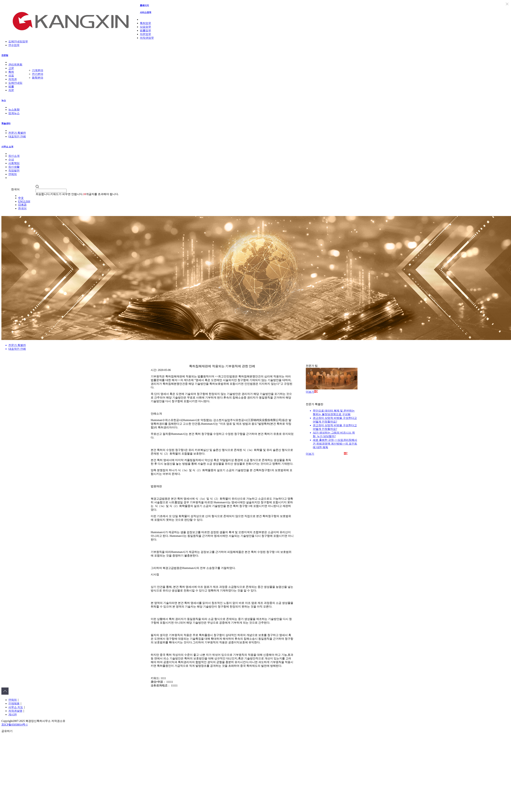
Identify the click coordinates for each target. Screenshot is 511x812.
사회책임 (14, 163)
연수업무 (14, 45)
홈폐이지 (144, 5)
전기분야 (38, 74)
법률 (11, 87)
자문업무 (145, 34)
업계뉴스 (14, 113)
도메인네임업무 (18, 41)
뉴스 (4, 100)
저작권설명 (15, 711)
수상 (11, 160)
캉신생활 (14, 167)
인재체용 (14, 703)
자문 (11, 90)
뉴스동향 (14, 110)
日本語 (22, 205)
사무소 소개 (7, 147)
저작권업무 (147, 38)
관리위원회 (15, 65)
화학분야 (38, 78)
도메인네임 (15, 83)
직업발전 (14, 171)
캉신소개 (14, 156)
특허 (11, 72)
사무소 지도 (16, 707)
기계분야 (38, 70)
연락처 (13, 174)
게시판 (13, 714)
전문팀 (5, 55)
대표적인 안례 (17, 136)
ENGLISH (24, 201)
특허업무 (145, 23)
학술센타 (6, 123)
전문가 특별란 (17, 133)
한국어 (22, 208)
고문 (11, 68)
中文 (21, 198)
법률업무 (145, 30)
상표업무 (145, 27)
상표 (11, 76)
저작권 (13, 79)
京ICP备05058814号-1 (14, 725)
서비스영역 (146, 12)
